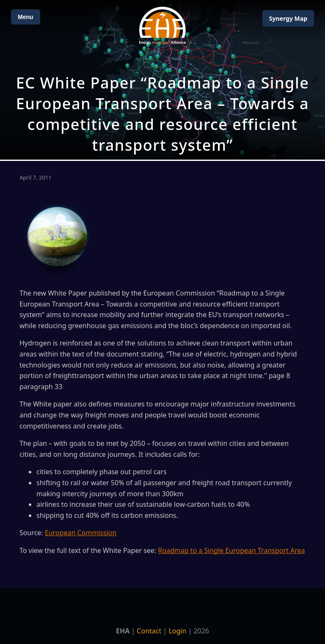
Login (177, 631)
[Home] (162, 26)
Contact (149, 631)
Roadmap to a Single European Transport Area (231, 550)
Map (288, 18)
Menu (26, 17)
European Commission (81, 533)
